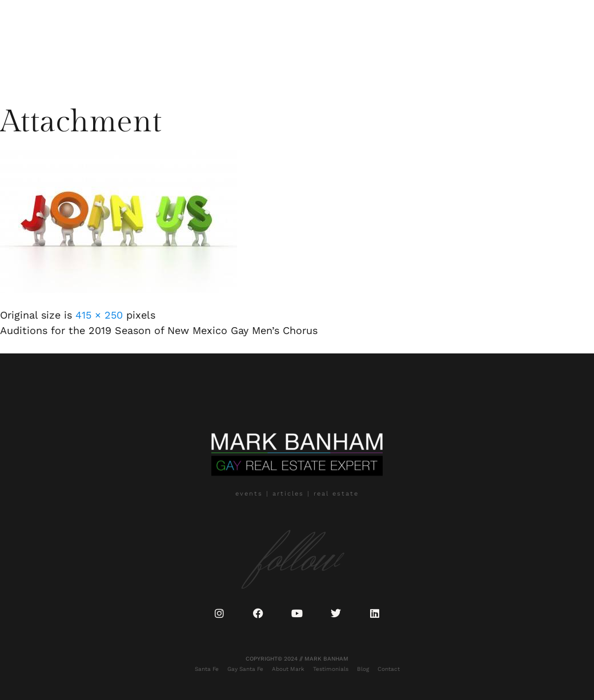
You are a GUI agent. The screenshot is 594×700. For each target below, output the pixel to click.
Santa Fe (47, 43)
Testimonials (220, 43)
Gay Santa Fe (100, 43)
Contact (158, 64)
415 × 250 (99, 315)
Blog (121, 64)
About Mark (159, 43)
